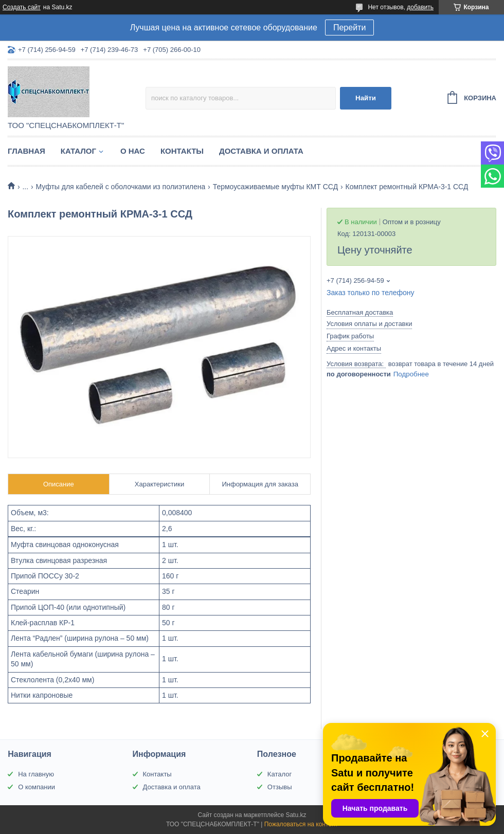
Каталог (78, 151)
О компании (37, 787)
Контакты (182, 151)
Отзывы (280, 787)
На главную (36, 774)
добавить (420, 7)
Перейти (349, 28)
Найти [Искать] (366, 98)
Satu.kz (296, 815)
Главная (26, 151)
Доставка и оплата (261, 151)
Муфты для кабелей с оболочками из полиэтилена (121, 187)
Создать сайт (22, 7)
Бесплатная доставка (360, 312)
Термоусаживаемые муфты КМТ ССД (275, 187)
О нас (133, 151)
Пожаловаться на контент (301, 824)
